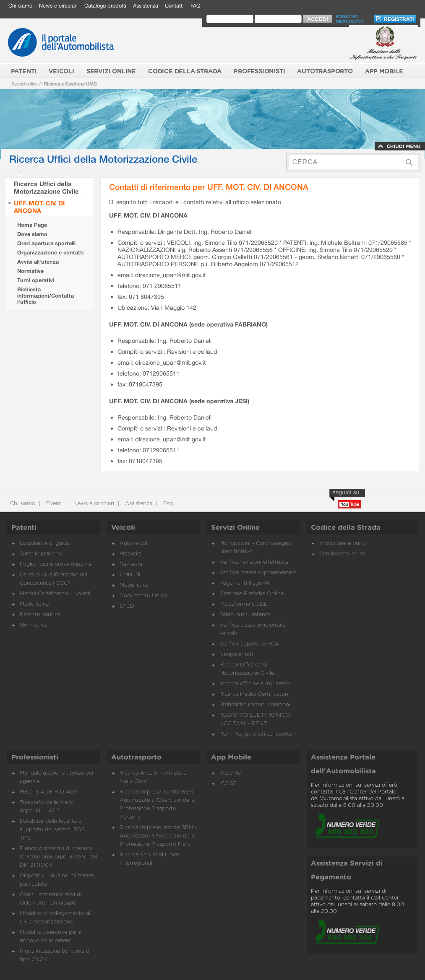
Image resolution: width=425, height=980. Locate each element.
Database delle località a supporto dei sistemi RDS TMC (52, 830)
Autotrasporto (136, 757)
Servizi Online (235, 528)
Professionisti (35, 757)
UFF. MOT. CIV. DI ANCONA (39, 207)
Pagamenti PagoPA (245, 583)
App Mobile (231, 757)
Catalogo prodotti (105, 6)
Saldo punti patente (245, 615)
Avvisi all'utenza (38, 262)
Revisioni (131, 564)
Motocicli (131, 554)
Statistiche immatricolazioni (255, 705)
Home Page (32, 225)
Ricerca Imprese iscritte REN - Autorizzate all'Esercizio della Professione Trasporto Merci (158, 836)
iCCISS (228, 784)
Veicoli (123, 528)
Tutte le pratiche (41, 554)
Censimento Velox (343, 554)
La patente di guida (45, 543)
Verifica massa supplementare (258, 573)
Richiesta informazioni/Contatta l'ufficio (46, 296)
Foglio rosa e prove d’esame (56, 564)
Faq (167, 504)
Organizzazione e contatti (50, 253)
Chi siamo (20, 6)
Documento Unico (143, 596)
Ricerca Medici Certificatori (254, 694)
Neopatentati (236, 655)
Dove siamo (32, 234)
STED (127, 606)
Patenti (24, 528)
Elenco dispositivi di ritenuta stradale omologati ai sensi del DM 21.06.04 (58, 857)
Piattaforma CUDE (244, 604)
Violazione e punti (343, 543)
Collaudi (130, 575)
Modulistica (34, 604)
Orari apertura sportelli (46, 243)
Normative (30, 271)
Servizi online (25, 84)
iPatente (230, 773)
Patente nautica (40, 615)
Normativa (33, 625)
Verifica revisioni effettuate (254, 562)
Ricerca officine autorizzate (254, 684)
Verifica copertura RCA (249, 644)
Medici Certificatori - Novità (55, 594)
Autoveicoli (134, 543)
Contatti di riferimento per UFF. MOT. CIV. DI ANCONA (209, 187)
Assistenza (146, 6)
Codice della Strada (346, 528)
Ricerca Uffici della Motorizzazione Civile (46, 187)
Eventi (53, 504)
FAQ (196, 6)
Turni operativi (36, 280)
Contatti (174, 6)
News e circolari (58, 6)
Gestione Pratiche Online (252, 594)
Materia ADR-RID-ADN (49, 792)
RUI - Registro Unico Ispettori (258, 734)
